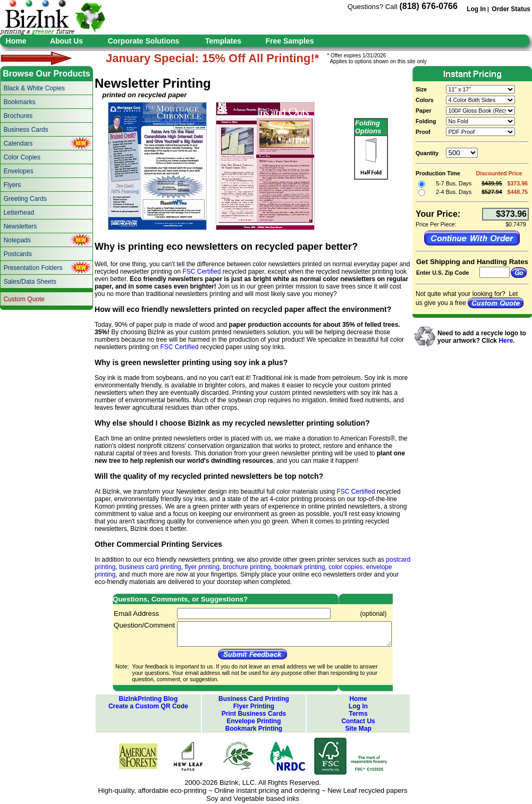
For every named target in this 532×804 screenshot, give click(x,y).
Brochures (18, 116)
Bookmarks (20, 102)
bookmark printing (299, 567)
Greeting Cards (25, 199)
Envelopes (19, 171)
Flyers (12, 185)
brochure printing (247, 567)
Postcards (18, 254)
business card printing (150, 567)
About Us (66, 41)
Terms (358, 714)
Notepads (17, 240)
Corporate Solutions (144, 41)
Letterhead (19, 213)
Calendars (18, 143)
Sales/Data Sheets (30, 282)
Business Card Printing (254, 699)
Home (16, 41)
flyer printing (202, 567)
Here (506, 341)
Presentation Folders (33, 268)
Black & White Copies (34, 88)
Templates (223, 41)
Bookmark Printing (254, 729)
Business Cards (26, 130)
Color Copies (22, 157)
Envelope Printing (254, 721)
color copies (345, 567)
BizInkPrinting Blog (149, 699)
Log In (476, 9)
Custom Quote (24, 299)
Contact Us (358, 721)
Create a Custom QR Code (148, 706)
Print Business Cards (254, 714)
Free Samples (289, 41)
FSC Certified (201, 272)
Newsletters (20, 226)
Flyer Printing (254, 706)
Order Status (511, 9)
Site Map (358, 729)
